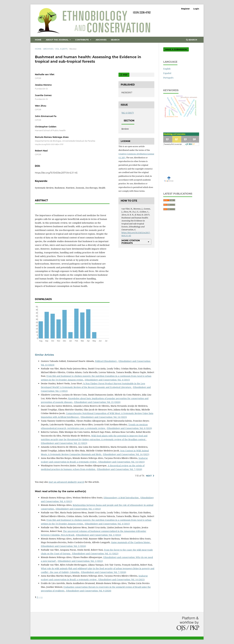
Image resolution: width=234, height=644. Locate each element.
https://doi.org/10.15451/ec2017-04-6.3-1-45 (56, 173)
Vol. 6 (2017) (61, 49)
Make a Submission (176, 49)
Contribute (82, 40)
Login (196, 9)
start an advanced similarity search (66, 482)
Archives (101, 40)
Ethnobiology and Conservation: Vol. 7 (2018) (120, 469)
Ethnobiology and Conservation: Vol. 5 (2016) (63, 546)
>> (41, 597)
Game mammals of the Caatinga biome (131, 542)
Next (149, 476)
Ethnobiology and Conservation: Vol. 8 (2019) (129, 428)
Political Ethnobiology (106, 361)
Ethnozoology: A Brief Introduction (121, 498)
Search (115, 40)
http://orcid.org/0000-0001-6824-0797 (49, 144)
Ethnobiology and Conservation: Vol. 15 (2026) (97, 402)
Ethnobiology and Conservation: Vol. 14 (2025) (104, 417)
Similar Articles (44, 355)
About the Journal (57, 40)
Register (185, 9)
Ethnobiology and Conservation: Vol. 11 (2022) (95, 554)
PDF (125, 75)
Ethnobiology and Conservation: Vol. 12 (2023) (64, 443)
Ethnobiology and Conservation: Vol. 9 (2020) (89, 591)
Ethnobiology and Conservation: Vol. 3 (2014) (98, 535)
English (167, 69)
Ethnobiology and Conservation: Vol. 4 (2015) (107, 380)
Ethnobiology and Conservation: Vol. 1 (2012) (78, 509)
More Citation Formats (131, 242)
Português (168, 78)
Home (38, 40)
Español (167, 73)
